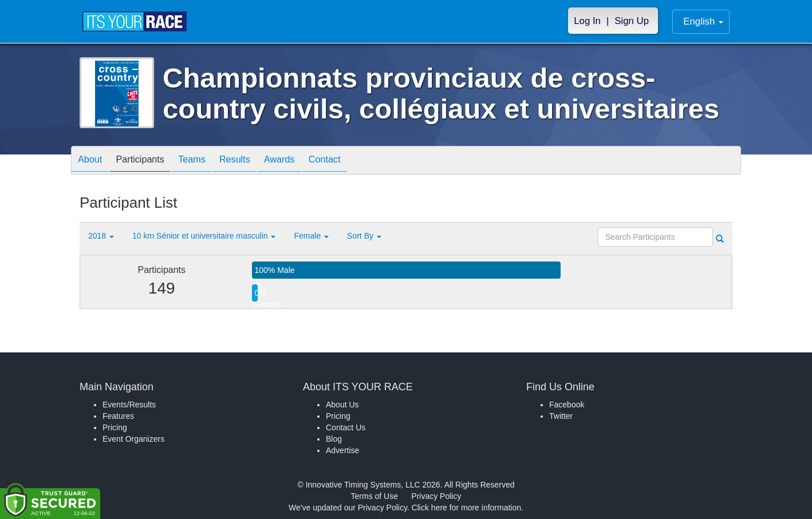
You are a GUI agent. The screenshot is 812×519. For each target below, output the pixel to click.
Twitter (561, 416)
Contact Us (346, 427)
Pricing (115, 427)
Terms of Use (375, 496)
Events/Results (129, 405)
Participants (149, 161)
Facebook (567, 405)
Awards (305, 161)
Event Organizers (133, 439)
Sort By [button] (364, 236)
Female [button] (311, 236)
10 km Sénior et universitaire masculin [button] (204, 236)
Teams (206, 161)
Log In (587, 21)
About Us (342, 405)
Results (255, 161)
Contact (356, 161)
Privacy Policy (436, 496)
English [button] (703, 21)
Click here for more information (466, 508)
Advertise (342, 450)
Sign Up (632, 21)
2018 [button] (101, 236)
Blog (334, 439)
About (93, 161)
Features (118, 416)
